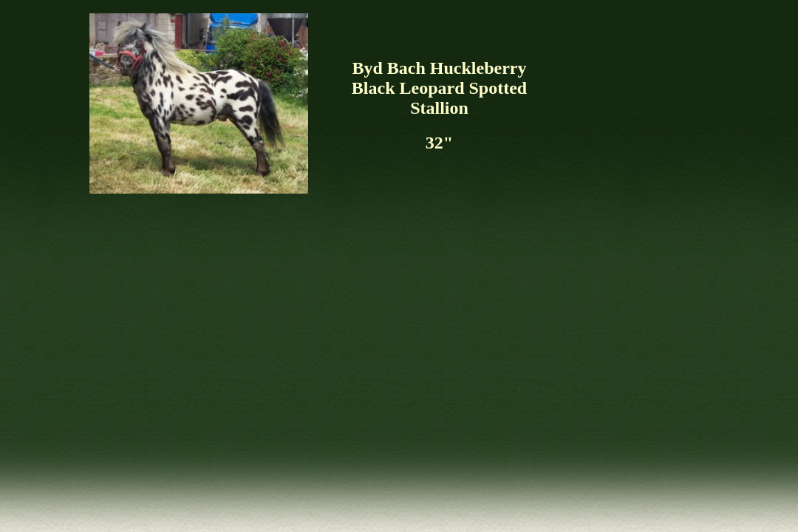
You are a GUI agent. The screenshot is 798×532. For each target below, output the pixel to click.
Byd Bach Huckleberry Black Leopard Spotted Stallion (439, 88)
